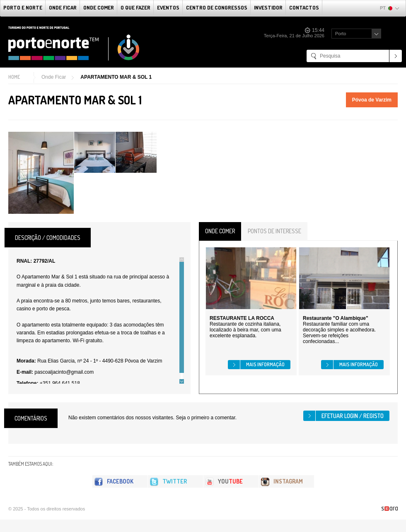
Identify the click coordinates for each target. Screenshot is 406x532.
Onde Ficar (63, 7)
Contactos (304, 7)
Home (14, 77)
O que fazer (135, 7)
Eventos (168, 7)
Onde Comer (99, 7)
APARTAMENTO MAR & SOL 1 (116, 77)
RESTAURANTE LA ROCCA (242, 318)
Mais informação (265, 364)
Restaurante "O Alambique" (336, 318)
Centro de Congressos (217, 7)
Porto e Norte (23, 7)
